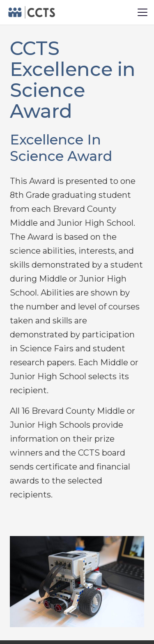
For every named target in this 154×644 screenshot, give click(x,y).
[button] (143, 12)
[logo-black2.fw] (31, 12)
